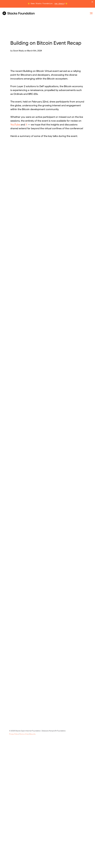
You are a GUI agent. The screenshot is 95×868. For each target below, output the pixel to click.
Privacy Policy (14, 734)
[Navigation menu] (91, 13)
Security (33, 734)
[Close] (92, 2)
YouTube (15, 125)
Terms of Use (24, 734)
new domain (59, 4)
